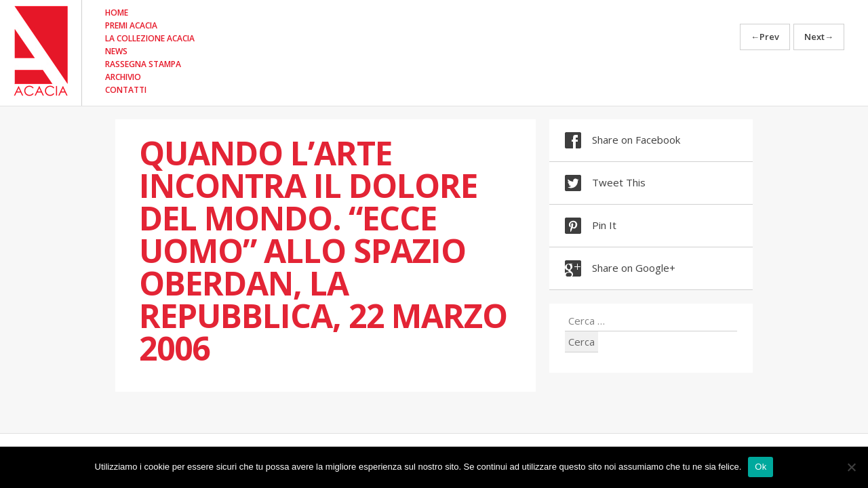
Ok (761, 467)
